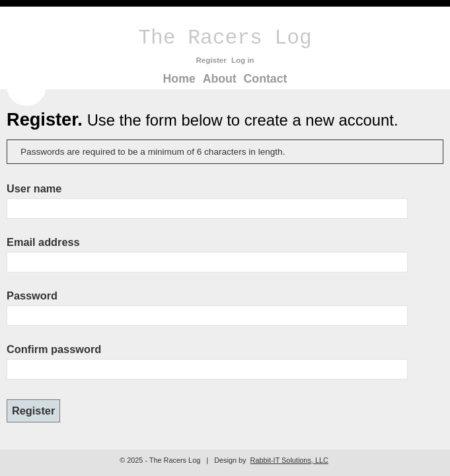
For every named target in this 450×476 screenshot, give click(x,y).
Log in (243, 60)
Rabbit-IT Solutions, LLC (289, 460)
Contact (266, 79)
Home (179, 79)
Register (211, 60)
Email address (43, 242)
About (220, 79)
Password (32, 296)
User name (34, 188)
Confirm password (54, 349)
